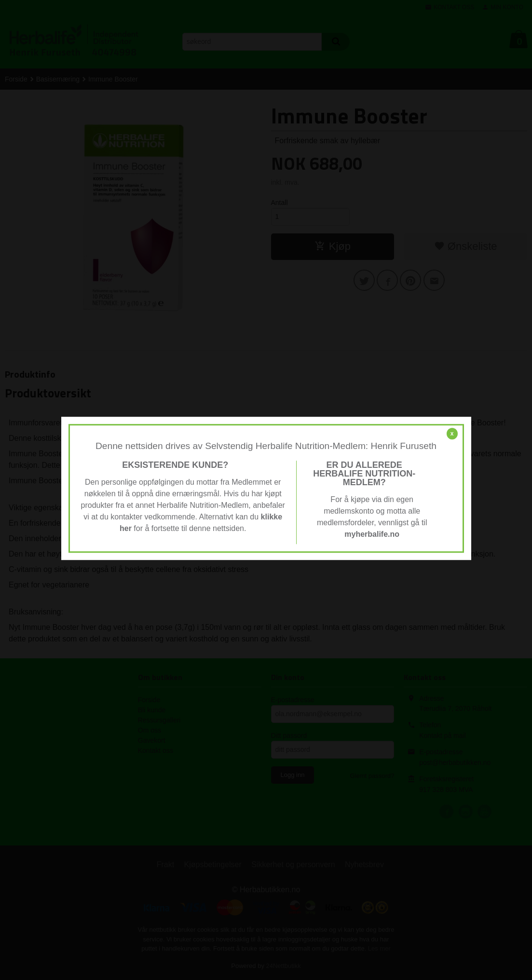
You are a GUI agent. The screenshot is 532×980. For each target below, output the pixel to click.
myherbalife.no (372, 534)
